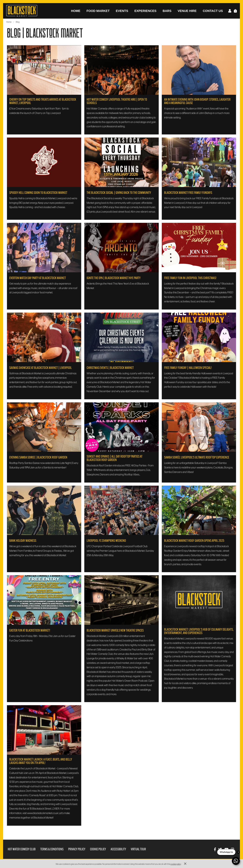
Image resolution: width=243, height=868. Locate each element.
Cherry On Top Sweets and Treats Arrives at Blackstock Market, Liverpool (43, 101)
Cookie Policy (98, 849)
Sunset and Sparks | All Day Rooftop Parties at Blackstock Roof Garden (115, 458)
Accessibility (118, 849)
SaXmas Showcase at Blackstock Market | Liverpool (41, 368)
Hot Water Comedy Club (22, 849)
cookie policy (176, 864)
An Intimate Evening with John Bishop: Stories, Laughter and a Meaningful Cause (197, 101)
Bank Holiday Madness (23, 541)
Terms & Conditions (52, 849)
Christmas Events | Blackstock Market (110, 368)
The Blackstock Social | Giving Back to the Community (119, 193)
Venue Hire (187, 11)
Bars (167, 11)
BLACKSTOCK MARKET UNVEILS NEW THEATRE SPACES (115, 630)
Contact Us (213, 11)
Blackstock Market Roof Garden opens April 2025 (194, 541)
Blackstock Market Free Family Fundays (188, 193)
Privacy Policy (77, 849)
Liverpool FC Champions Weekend (106, 541)
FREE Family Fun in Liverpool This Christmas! (190, 278)
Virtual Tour (138, 849)
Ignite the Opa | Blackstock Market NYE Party (114, 278)
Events (122, 11)
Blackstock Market (22, 11)
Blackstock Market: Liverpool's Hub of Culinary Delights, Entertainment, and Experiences (199, 631)
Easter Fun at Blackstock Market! (30, 630)
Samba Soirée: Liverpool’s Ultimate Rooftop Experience (197, 457)
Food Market (98, 11)
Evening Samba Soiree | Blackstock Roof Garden (38, 457)
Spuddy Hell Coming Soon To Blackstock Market (38, 193)
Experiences (145, 11)
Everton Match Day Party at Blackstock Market (38, 278)
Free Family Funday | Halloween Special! (188, 368)
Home (76, 11)
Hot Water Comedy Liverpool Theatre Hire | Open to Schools (117, 101)
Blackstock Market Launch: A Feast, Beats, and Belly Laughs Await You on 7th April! (41, 761)
